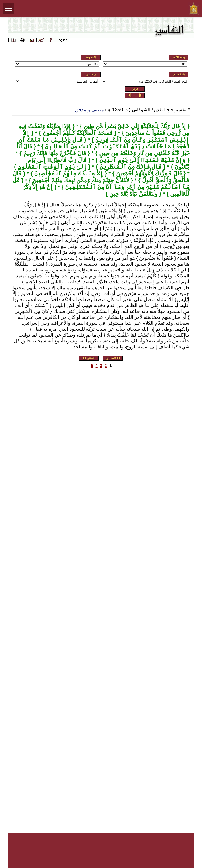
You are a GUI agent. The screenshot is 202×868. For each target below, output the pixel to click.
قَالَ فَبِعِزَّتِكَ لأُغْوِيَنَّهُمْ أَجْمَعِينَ (148, 173)
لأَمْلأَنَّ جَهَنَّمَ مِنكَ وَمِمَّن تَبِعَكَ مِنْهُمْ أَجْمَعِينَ (80, 180)
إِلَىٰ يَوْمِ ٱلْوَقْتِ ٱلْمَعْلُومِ (51, 167)
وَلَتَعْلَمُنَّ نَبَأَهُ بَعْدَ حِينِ (133, 194)
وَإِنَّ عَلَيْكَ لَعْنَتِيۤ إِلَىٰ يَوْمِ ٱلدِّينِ (142, 160)
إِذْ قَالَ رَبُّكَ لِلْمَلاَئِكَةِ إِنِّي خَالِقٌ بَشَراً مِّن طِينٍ (134, 126)
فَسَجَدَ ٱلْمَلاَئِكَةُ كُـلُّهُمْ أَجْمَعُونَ (77, 133)
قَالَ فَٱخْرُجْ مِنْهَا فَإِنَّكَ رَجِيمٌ (54, 153)
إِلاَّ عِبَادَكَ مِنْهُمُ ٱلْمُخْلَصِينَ (68, 173)
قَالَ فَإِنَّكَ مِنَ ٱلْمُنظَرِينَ (130, 167)
